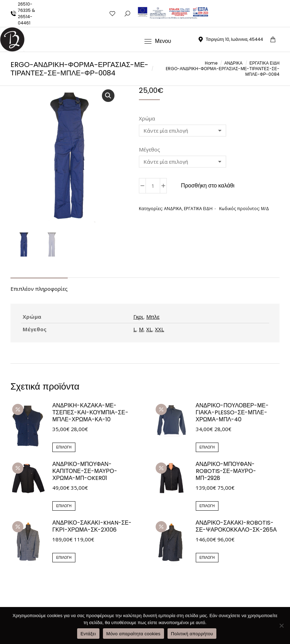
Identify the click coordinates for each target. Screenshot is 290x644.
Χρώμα (147, 118)
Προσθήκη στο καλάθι (208, 186)
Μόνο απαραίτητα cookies (133, 634)
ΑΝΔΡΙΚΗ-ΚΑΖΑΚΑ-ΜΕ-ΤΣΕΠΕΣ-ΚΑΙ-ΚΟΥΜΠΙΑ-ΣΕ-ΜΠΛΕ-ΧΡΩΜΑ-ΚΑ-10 (90, 413)
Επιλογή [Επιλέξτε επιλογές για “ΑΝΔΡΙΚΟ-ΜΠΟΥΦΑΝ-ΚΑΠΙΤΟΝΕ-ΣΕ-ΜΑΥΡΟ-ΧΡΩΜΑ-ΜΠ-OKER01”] (64, 507)
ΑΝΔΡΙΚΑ (173, 209)
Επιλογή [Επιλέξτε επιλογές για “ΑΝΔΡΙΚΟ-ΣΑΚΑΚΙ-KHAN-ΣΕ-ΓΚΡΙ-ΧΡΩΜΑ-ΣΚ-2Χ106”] (64, 558)
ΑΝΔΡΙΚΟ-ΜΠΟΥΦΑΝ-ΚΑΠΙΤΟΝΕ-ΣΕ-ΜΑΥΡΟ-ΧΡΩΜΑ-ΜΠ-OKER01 (85, 472)
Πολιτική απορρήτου (192, 634)
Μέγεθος (150, 149)
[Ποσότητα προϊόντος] (153, 186)
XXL (159, 330)
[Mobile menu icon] (158, 41)
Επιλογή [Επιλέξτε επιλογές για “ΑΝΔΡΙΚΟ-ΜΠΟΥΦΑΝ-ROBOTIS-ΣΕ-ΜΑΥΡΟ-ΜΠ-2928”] (207, 507)
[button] (108, 96)
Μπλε (153, 317)
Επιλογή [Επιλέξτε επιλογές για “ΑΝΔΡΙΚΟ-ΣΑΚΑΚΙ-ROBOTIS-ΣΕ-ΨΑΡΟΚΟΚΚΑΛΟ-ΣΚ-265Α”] (207, 558)
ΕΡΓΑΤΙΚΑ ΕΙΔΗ (198, 209)
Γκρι (138, 317)
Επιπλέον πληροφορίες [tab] (39, 289)
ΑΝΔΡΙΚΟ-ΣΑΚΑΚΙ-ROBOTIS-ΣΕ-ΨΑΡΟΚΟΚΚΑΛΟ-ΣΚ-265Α (236, 527)
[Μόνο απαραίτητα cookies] (281, 626)
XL (149, 330)
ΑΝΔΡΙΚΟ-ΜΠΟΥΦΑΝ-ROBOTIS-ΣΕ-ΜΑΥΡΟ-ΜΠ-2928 (226, 472)
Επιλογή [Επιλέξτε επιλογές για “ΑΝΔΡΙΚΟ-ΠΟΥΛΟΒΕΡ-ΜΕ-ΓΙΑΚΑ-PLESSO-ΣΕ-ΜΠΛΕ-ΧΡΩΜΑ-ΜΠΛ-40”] (207, 448)
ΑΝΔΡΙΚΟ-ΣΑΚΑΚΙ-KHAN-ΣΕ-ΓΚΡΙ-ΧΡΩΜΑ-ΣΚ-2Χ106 (92, 527)
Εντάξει (88, 634)
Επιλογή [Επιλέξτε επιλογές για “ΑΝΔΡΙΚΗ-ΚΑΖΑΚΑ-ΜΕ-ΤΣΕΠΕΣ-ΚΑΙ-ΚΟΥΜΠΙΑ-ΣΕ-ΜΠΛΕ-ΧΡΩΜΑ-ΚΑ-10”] (64, 448)
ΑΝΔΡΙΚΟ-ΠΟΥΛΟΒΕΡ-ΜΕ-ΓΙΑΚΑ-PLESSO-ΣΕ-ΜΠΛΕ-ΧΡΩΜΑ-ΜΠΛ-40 (232, 413)
